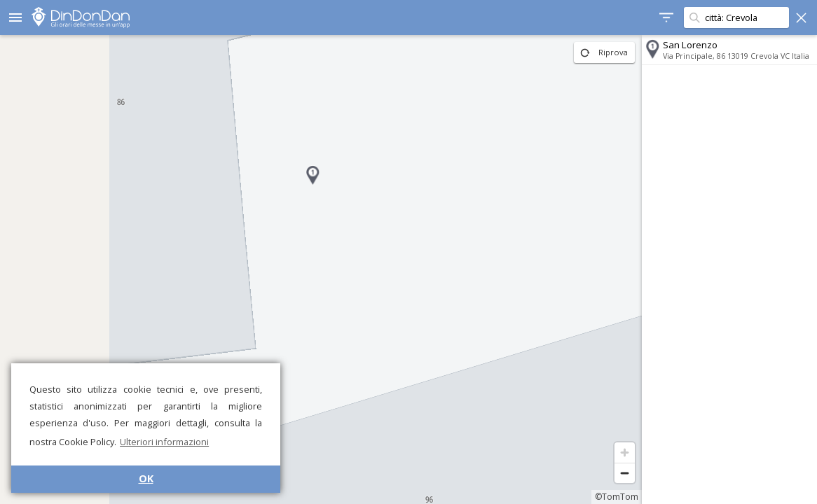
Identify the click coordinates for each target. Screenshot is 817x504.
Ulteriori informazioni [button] (164, 442)
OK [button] (146, 478)
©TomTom (617, 497)
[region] (321, 269)
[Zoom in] (625, 453)
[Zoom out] (625, 473)
